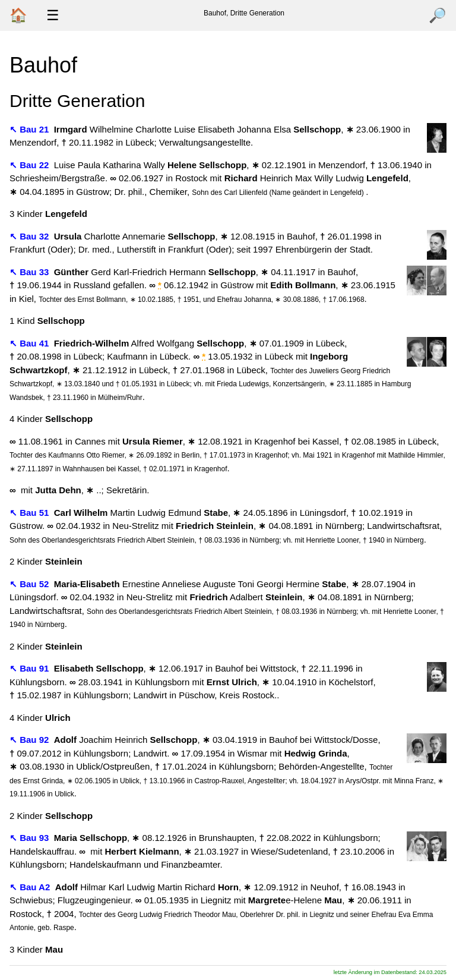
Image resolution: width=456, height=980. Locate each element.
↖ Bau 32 (31, 236)
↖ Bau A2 (31, 887)
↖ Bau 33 (31, 272)
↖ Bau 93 (31, 838)
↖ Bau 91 (31, 668)
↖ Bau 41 (31, 343)
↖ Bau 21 (31, 129)
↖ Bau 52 (31, 584)
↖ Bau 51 (31, 513)
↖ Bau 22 (31, 165)
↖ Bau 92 (31, 740)
